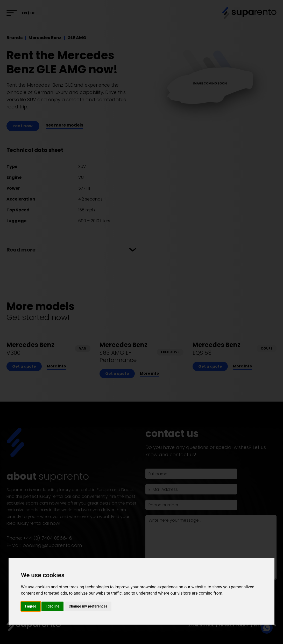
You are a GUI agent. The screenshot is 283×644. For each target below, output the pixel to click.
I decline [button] (52, 606)
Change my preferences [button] (88, 606)
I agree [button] (31, 606)
